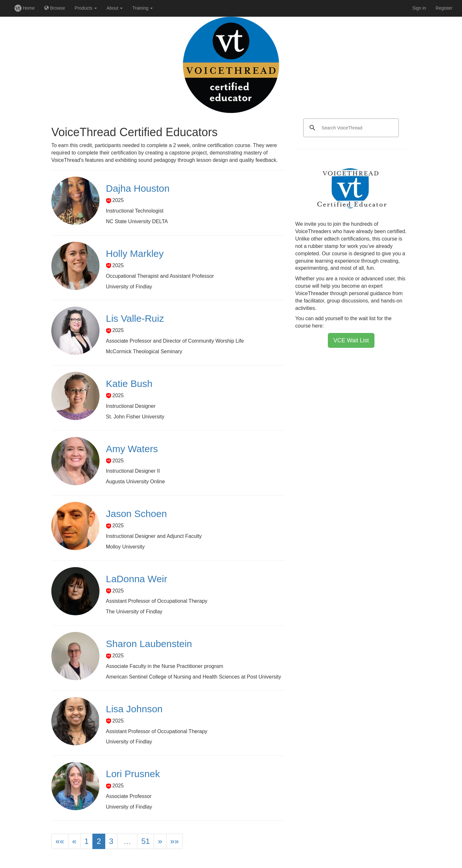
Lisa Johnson (134, 709)
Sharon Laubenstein (149, 644)
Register (444, 8)
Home (25, 8)
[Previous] (74, 841)
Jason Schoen (136, 514)
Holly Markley (135, 254)
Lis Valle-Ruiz (135, 318)
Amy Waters (132, 449)
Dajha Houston (138, 188)
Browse (55, 8)
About (115, 8)
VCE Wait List (351, 340)
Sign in (419, 8)
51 (145, 841)
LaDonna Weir (137, 579)
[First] (60, 841)
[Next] (160, 841)
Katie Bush (129, 384)
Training (142, 8)
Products (86, 8)
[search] (350, 128)
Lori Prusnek (133, 774)
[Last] (175, 841)
